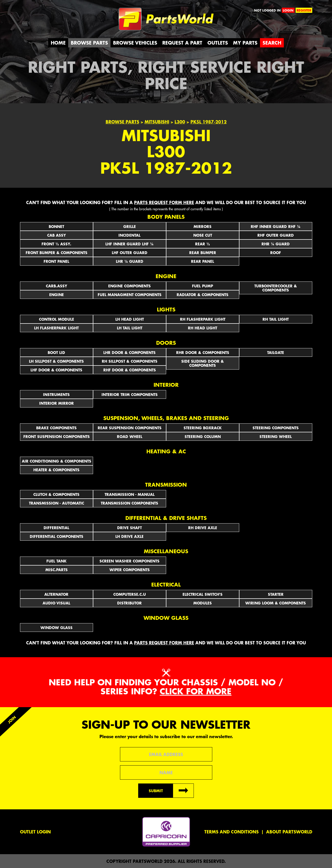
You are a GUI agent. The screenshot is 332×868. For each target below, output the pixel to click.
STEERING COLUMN (203, 436)
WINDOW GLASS (57, 628)
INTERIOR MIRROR (57, 403)
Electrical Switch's (203, 594)
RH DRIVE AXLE (203, 528)
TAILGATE (276, 352)
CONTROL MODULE (57, 319)
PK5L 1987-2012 (209, 122)
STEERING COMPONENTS (276, 428)
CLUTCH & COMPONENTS (56, 494)
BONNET (56, 226)
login (288, 10)
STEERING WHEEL (276, 436)
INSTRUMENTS (56, 394)
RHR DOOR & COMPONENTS (203, 352)
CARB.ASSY (57, 286)
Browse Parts (89, 43)
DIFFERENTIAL (56, 528)
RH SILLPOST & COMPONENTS (130, 361)
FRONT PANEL (56, 261)
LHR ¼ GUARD (130, 261)
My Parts (245, 43)
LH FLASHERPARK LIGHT (56, 328)
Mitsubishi (157, 122)
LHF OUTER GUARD (130, 253)
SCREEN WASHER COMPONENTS (129, 561)
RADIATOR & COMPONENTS (203, 295)
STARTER (276, 594)
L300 (180, 122)
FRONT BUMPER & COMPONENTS (57, 253)
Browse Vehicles (135, 43)
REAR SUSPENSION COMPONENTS (130, 428)
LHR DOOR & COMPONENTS (129, 352)
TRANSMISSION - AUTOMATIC (57, 503)
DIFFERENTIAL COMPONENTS (57, 536)
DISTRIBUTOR (129, 603)
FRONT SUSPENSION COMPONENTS (57, 436)
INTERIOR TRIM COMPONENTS (130, 394)
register (304, 10)
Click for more (196, 691)
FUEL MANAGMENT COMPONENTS (130, 295)
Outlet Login (35, 832)
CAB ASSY (57, 235)
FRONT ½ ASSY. (56, 244)
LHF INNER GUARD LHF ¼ (129, 244)
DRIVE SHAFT (129, 528)
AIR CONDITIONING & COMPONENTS (57, 461)
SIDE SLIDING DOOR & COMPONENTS (203, 363)
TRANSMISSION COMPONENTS (129, 503)
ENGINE (57, 295)
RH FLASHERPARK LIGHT (203, 319)
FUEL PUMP (203, 286)
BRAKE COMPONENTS (56, 428)
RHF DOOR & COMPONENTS (130, 370)
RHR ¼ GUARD (276, 244)
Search (272, 43)
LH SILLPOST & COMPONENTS (56, 361)
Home (58, 43)
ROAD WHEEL (130, 436)
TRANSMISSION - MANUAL (130, 494)
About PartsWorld (289, 832)
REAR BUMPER (203, 253)
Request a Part (182, 43)
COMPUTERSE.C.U (130, 594)
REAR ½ (203, 244)
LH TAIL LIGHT (130, 328)
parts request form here (164, 202)
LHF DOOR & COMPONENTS (56, 370)
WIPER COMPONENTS (130, 570)
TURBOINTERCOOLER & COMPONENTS (276, 288)
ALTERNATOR (56, 594)
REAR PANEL (203, 261)
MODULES (203, 603)
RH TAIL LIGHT (276, 319)
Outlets (218, 43)
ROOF (276, 253)
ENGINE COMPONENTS (129, 286)
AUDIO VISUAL (56, 603)
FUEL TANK (57, 561)
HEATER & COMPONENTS (56, 470)
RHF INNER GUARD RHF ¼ (276, 226)
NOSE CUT (203, 235)
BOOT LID (56, 352)
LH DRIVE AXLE (129, 536)
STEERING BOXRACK (203, 428)
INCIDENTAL (129, 235)
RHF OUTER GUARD (276, 235)
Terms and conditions (232, 832)
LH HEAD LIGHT (130, 319)
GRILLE (130, 226)
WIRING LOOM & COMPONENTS (276, 603)
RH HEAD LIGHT (203, 328)
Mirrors (203, 226)
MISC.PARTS (57, 570)
